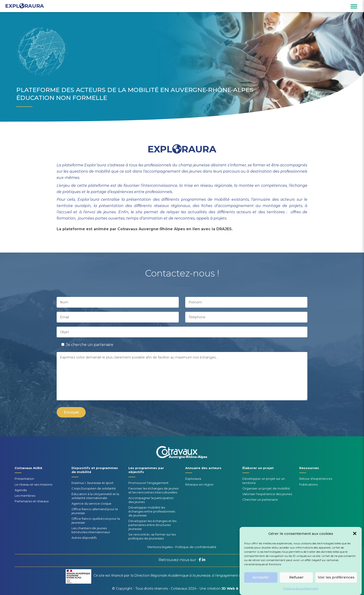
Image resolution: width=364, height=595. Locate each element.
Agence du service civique (91, 503)
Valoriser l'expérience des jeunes (267, 494)
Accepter (261, 582)
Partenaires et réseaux (32, 501)
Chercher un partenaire (260, 500)
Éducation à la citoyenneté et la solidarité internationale (95, 496)
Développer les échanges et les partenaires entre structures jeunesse (152, 525)
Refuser (296, 582)
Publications (308, 484)
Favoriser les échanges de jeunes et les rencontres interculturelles (153, 490)
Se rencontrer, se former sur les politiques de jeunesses (152, 536)
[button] (355, 538)
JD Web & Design (237, 588)
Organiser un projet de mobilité (266, 488)
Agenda (21, 490)
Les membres (25, 496)
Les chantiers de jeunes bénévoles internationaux (91, 530)
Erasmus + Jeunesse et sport (93, 483)
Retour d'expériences (316, 479)
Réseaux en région (199, 484)
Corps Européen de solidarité (94, 488)
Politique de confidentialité (301, 593)
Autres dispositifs (84, 538)
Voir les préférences (336, 582)
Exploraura (193, 479)
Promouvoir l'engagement (148, 483)
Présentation (24, 479)
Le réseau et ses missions (33, 484)
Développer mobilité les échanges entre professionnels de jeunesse (152, 511)
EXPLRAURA (24, 6)
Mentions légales (160, 547)
